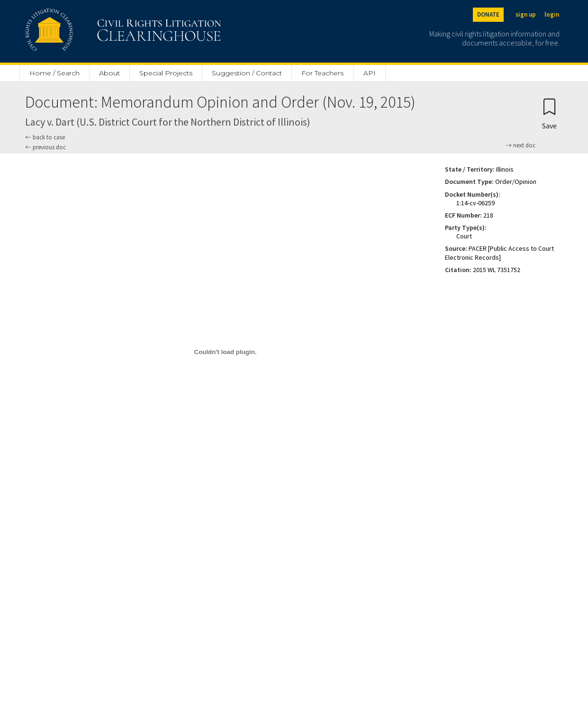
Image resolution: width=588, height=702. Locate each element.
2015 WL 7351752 (497, 270)
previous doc (45, 147)
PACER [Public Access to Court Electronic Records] (499, 253)
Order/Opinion (516, 182)
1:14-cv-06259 (475, 203)
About (109, 73)
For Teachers (322, 73)
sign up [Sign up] (526, 14)
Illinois (505, 169)
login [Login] (552, 14)
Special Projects (166, 73)
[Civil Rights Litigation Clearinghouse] (96, 31)
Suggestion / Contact (247, 73)
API (370, 73)
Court (464, 236)
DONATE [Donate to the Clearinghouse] (488, 14)
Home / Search (54, 73)
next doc (520, 146)
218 (488, 215)
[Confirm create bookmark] (549, 114)
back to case (45, 137)
